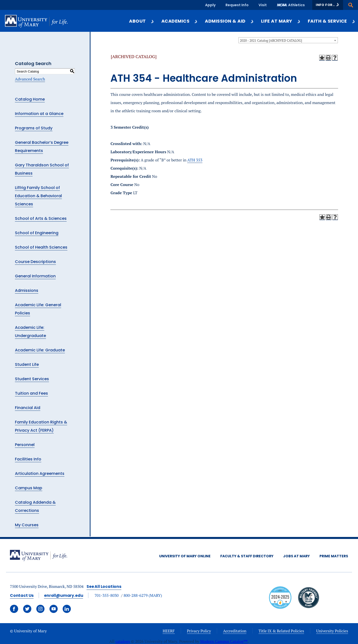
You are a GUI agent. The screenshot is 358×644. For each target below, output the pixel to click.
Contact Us (22, 595)
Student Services (32, 379)
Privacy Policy (199, 631)
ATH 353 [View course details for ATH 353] (195, 160)
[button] (328, 5)
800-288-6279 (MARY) (143, 595)
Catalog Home (30, 99)
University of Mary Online (185, 556)
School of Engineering (37, 233)
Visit (263, 5)
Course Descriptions (35, 262)
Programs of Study (34, 128)
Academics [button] (180, 21)
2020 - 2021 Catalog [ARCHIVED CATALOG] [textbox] (271, 40)
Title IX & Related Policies (281, 631)
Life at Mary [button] (281, 21)
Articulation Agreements (40, 474)
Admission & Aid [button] (229, 21)
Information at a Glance (39, 114)
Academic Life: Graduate (40, 350)
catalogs (123, 641)
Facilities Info (28, 459)
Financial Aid (28, 408)
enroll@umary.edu (64, 595)
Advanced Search (30, 79)
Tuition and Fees (31, 393)
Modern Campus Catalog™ (224, 641)
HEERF (169, 631)
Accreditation (235, 631)
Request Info (237, 5)
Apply (210, 5)
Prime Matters (334, 556)
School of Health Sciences (41, 247)
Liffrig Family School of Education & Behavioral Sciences (38, 196)
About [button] (142, 21)
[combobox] (288, 40)
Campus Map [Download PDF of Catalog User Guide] (29, 488)
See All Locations (104, 587)
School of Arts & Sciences (41, 218)
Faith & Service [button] (332, 21)
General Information (35, 276)
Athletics (296, 5)
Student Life (27, 364)
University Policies (332, 631)
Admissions (27, 290)
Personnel (25, 445)
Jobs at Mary (296, 556)
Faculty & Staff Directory (247, 556)
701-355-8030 (107, 595)
